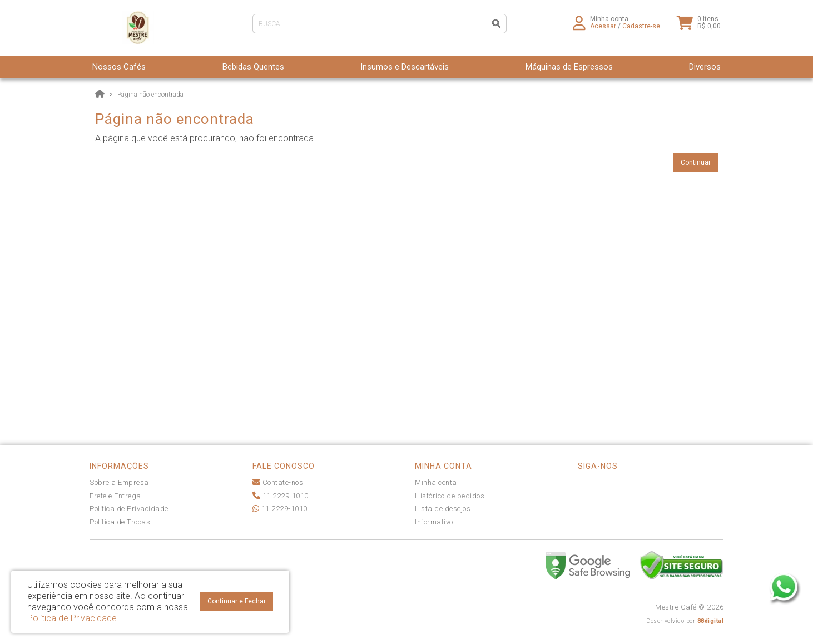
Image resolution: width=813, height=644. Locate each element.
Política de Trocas (120, 522)
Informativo (434, 522)
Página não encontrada (150, 95)
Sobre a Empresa (119, 482)
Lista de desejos (443, 509)
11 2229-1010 (281, 496)
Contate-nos (278, 482)
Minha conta (436, 482)
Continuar (696, 162)
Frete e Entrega (115, 496)
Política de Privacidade (129, 509)
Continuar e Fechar (237, 601)
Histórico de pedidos (450, 496)
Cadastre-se (641, 31)
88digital (711, 621)
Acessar (603, 31)
